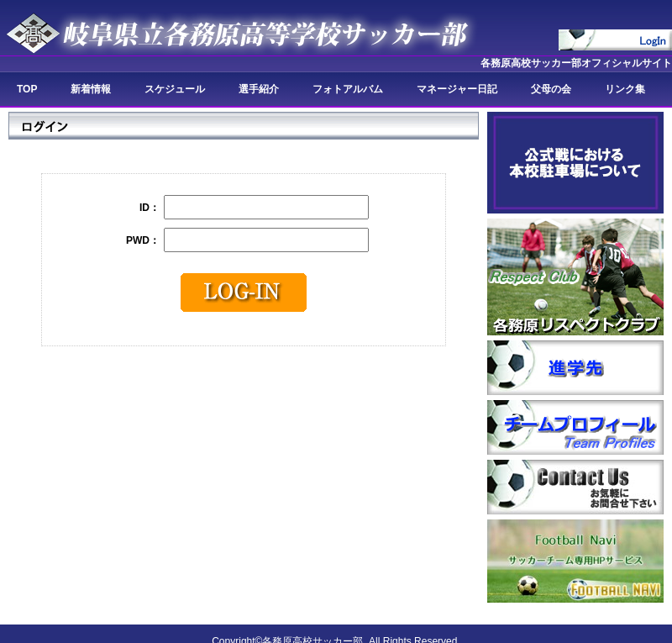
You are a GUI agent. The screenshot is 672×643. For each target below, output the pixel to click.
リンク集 (625, 89)
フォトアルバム (348, 89)
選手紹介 (259, 89)
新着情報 (91, 89)
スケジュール (175, 89)
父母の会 (551, 89)
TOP (27, 89)
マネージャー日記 (457, 89)
